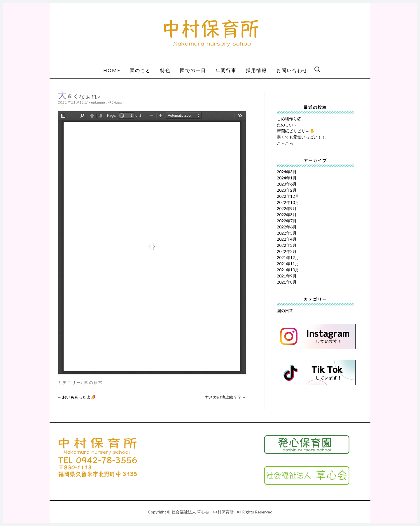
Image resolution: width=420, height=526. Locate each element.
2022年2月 (287, 251)
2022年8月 (287, 215)
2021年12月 (288, 257)
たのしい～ (287, 125)
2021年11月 (288, 264)
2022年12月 (288, 196)
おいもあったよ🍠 (77, 397)
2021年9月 (287, 276)
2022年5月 (287, 233)
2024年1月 (287, 178)
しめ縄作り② (289, 119)
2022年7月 (287, 221)
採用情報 (256, 70)
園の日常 (94, 383)
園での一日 (193, 70)
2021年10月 (288, 270)
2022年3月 (287, 245)
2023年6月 (287, 184)
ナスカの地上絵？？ (225, 397)
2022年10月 (288, 202)
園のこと (140, 70)
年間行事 (226, 70)
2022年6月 (287, 227)
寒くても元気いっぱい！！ (301, 137)
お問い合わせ (292, 70)
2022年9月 (287, 208)
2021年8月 (287, 282)
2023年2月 (287, 190)
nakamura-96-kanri (107, 102)
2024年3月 (287, 172)
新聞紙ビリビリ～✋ (296, 131)
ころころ (285, 143)
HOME (112, 70)
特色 (165, 70)
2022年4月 (287, 239)
